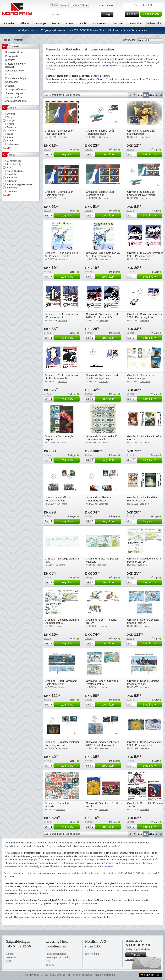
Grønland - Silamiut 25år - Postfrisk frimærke (60, 132)
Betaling (50, 965)
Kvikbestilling (154, 23)
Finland (11, 124)
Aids (9, 167)
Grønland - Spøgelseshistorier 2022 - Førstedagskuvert (103, 743)
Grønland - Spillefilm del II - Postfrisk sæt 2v (143, 499)
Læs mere (130, 960)
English (63, 5)
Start (130, 95)
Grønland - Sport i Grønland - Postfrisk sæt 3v (144, 621)
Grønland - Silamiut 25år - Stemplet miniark (101, 193)
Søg (109, 14)
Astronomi (12, 191)
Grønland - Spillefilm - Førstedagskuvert (57, 499)
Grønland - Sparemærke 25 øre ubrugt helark (102, 438)
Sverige (11, 120)
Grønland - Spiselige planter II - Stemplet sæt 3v (63, 621)
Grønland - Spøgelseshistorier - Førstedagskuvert (63, 743)
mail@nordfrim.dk (105, 975)
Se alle (7, 148)
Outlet (83, 23)
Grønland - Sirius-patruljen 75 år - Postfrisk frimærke (62, 254)
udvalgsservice (109, 66)
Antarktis (11, 174)
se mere (109, 866)
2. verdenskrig (14, 164)
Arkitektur (12, 181)
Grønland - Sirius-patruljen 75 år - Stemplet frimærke (103, 254)
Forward (157, 95)
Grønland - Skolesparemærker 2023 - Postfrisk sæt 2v (103, 316)
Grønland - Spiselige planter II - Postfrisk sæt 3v (145, 560)
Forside (6, 40)
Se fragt (48, 149)
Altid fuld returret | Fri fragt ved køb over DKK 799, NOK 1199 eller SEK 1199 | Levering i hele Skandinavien (82, 30)
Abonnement (100, 23)
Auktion (70, 23)
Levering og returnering (58, 957)
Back (135, 95)
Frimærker (9, 23)
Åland (10, 137)
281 (152, 95)
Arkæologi (12, 188)
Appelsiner (12, 178)
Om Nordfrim (92, 954)
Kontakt (110, 5)
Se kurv (133, 14)
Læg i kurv (70, 154)
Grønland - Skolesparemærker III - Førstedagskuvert (103, 377)
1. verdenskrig (14, 161)
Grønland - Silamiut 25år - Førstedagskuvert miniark (142, 193)
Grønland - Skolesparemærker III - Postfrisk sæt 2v (62, 377)
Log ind (100, 5)
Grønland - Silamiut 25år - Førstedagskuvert (101, 132)
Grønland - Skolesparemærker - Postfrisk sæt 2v (62, 316)
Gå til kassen (152, 14)
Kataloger (41, 23)
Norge (10, 117)
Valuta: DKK (80, 6)
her (109, 917)
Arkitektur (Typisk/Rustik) (19, 184)
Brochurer (118, 23)
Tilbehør (25, 23)
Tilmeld (138, 955)
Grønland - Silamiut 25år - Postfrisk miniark (60, 193)
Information (136, 23)
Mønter (56, 23)
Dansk (55, 5)
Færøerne (12, 127)
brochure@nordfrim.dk (92, 79)
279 (140, 95)
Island (10, 134)
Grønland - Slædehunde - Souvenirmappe (142, 377)
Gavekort (11, 957)
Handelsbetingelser (56, 954)
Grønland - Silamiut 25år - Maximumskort (142, 132)
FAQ (8, 961)
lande (81, 66)
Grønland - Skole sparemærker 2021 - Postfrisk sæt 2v (145, 254)
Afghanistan (13, 144)
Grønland (12, 131)
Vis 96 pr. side (73, 95)
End (161, 95)
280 (146, 95)
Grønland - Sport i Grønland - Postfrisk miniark (61, 682)
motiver (89, 66)
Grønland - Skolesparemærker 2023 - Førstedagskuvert (145, 316)
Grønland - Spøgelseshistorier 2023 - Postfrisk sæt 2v (144, 743)
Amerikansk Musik (16, 171)
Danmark (12, 114)
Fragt (48, 961)
